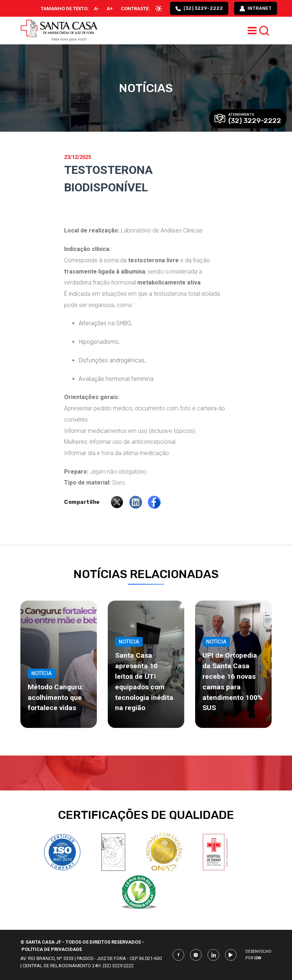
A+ (110, 9)
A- (97, 9)
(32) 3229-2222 (199, 8)
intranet (256, 8)
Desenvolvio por (259, 955)
